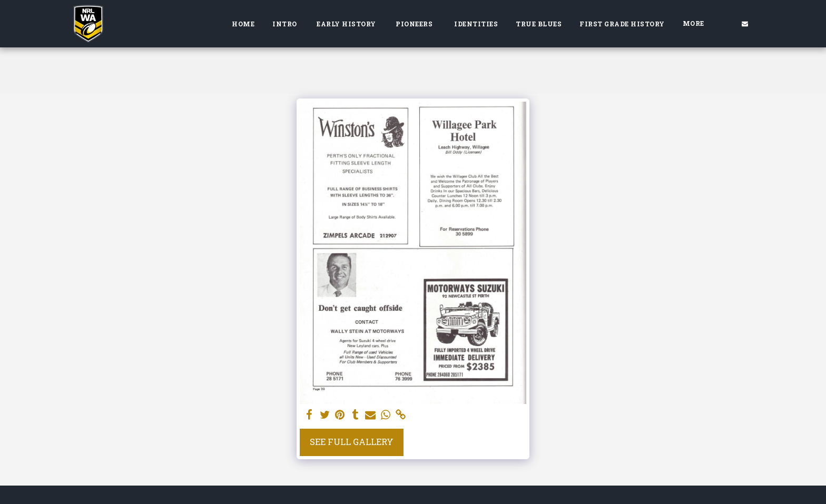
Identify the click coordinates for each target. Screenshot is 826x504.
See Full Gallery (352, 442)
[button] (745, 23)
